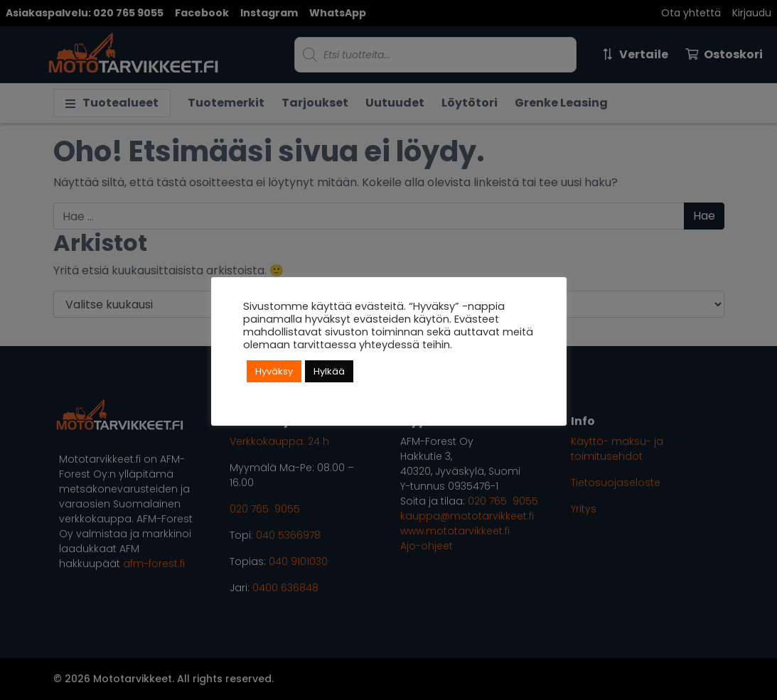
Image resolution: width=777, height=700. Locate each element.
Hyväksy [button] (274, 371)
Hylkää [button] (329, 371)
